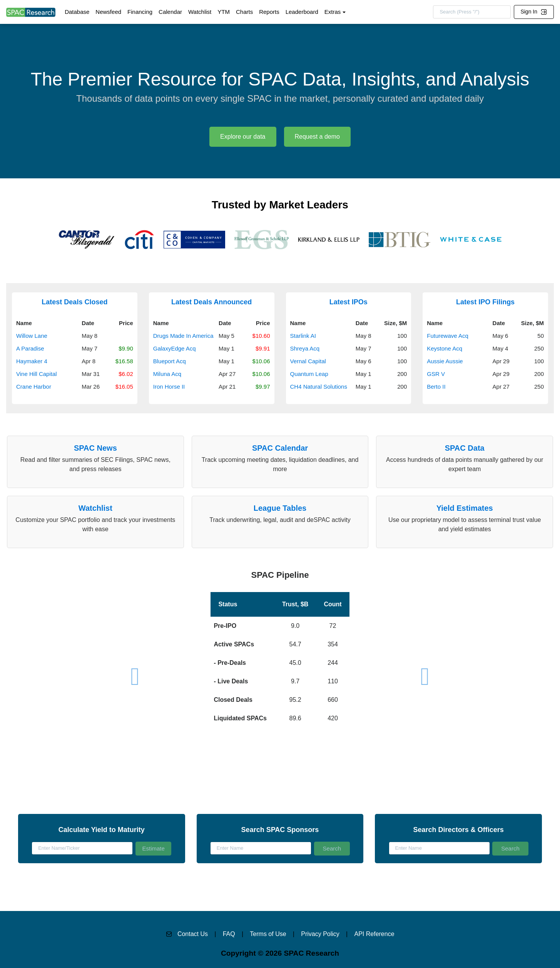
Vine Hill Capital (37, 374)
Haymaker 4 (32, 361)
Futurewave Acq (448, 336)
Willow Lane (32, 336)
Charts (244, 12)
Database (77, 12)
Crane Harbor (34, 387)
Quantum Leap (309, 374)
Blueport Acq (170, 361)
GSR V (436, 374)
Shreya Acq (305, 348)
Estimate (153, 848)
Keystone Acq (445, 348)
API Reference (374, 934)
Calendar (170, 12)
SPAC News (95, 448)
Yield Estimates (465, 508)
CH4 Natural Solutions (319, 387)
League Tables (280, 508)
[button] (280, 648)
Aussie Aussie (445, 361)
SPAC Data (465, 448)
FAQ (229, 934)
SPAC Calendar (280, 448)
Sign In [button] (533, 12)
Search (332, 848)
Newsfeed (108, 12)
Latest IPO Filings (485, 302)
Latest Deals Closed (74, 302)
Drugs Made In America (183, 336)
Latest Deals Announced (211, 302)
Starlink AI (303, 336)
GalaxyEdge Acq (175, 348)
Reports (269, 12)
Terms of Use (268, 934)
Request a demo (317, 137)
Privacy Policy (320, 934)
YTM (224, 12)
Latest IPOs (349, 302)
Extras (333, 12)
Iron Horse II (169, 387)
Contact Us (193, 934)
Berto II (436, 387)
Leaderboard (302, 12)
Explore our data (243, 137)
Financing (140, 12)
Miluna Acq (167, 374)
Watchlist (200, 12)
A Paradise (30, 348)
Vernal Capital (308, 361)
